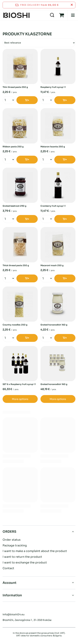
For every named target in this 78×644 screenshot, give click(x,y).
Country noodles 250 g (15, 325)
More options (20, 399)
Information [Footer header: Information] (12, 595)
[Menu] (73, 15)
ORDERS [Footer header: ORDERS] (9, 532)
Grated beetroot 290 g (14, 206)
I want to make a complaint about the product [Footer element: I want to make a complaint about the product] (35, 551)
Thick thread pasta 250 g (16, 265)
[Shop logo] (16, 15)
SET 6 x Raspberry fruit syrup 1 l (19, 384)
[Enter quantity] (7, 100)
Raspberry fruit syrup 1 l (53, 87)
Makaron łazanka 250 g (53, 147)
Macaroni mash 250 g (52, 265)
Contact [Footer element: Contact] (8, 568)
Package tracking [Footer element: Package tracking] (15, 546)
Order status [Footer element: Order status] (12, 540)
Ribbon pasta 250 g (13, 147)
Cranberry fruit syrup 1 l (53, 206)
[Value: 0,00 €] (62, 15)
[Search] (52, 15)
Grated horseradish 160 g (54, 325)
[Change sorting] (39, 43)
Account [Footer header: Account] (10, 583)
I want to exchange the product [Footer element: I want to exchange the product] (25, 563)
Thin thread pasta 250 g (15, 87)
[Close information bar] (72, 5)
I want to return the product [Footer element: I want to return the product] (22, 557)
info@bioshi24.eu (14, 614)
